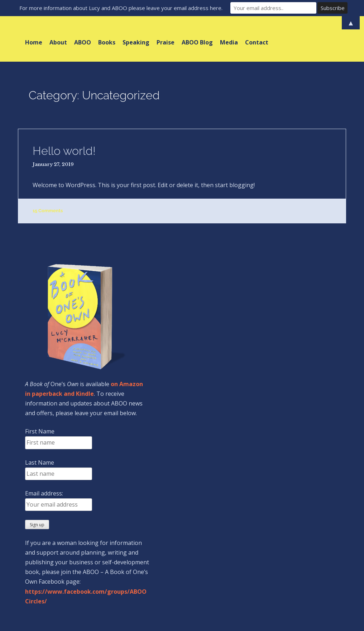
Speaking (136, 42)
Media (229, 42)
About (58, 42)
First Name (40, 431)
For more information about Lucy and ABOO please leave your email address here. (121, 8)
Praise (166, 42)
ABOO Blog (197, 42)
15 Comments (48, 211)
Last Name (40, 462)
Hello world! (64, 151)
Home (34, 42)
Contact (257, 42)
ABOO (83, 42)
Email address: (44, 493)
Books (107, 42)
